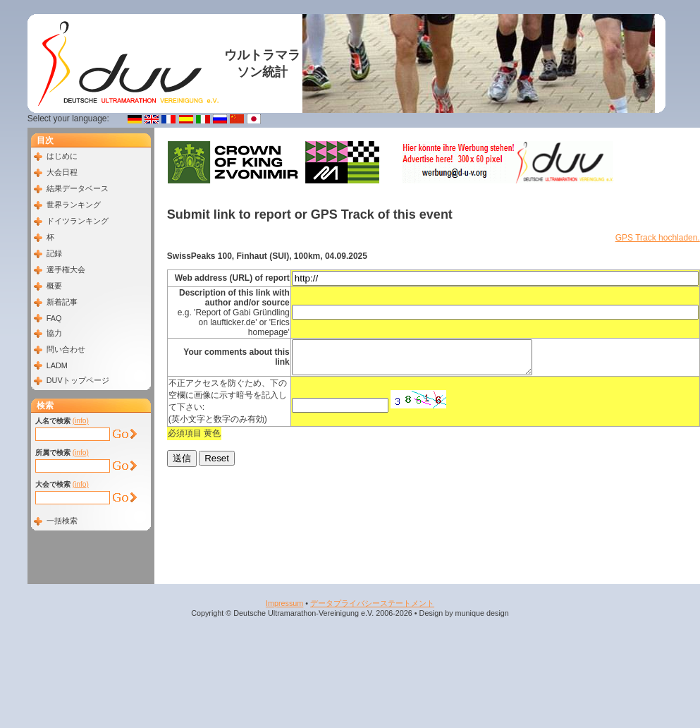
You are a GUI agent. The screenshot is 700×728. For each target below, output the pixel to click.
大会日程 (62, 172)
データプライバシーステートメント (372, 603)
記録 (54, 253)
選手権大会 (66, 269)
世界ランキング (74, 205)
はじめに (62, 156)
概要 (54, 286)
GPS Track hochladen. (658, 238)
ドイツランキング (78, 221)
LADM (57, 365)
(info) (81, 421)
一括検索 (62, 521)
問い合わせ (66, 349)
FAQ (54, 318)
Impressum (284, 603)
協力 (54, 333)
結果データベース (78, 188)
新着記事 (62, 302)
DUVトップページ (78, 380)
